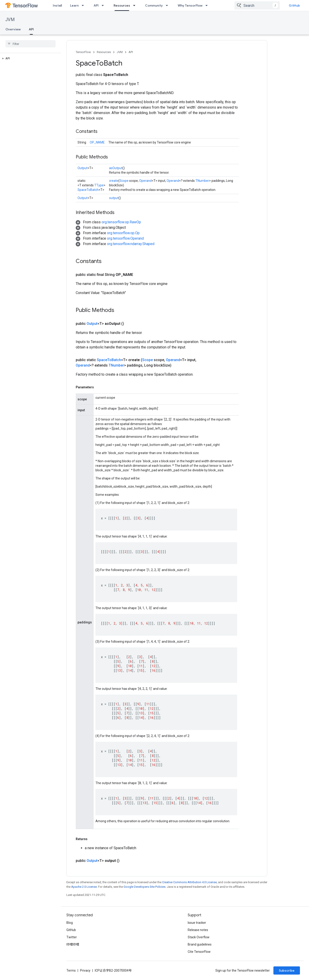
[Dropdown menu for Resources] (136, 5)
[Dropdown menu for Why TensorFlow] (208, 5)
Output (83, 168)
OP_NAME (97, 142)
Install (57, 5)
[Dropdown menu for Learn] (84, 5)
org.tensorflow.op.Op (123, 233)
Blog (70, 923)
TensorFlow (83, 52)
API (96, 5)
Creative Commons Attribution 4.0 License (189, 882)
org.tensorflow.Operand (125, 238)
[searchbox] (30, 44)
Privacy (85, 970)
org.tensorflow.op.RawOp (121, 222)
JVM (10, 20)
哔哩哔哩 (73, 944)
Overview (13, 29)
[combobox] (257, 5)
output (114, 198)
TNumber (202, 181)
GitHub (294, 5)
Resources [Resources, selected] (122, 5)
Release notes (198, 930)
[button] (30, 58)
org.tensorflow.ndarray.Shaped (131, 244)
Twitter (72, 937)
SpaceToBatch (88, 190)
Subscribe (287, 970)
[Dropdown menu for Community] (168, 5)
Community (154, 5)
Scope (124, 181)
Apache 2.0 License (84, 887)
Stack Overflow (199, 937)
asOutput (116, 168)
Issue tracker (197, 923)
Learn (74, 5)
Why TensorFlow (190, 5)
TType (99, 185)
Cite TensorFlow (199, 952)
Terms (71, 970)
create (114, 181)
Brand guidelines (200, 944)
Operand (145, 181)
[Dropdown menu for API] (104, 5)
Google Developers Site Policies (145, 887)
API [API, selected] (31, 29)
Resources (104, 52)
